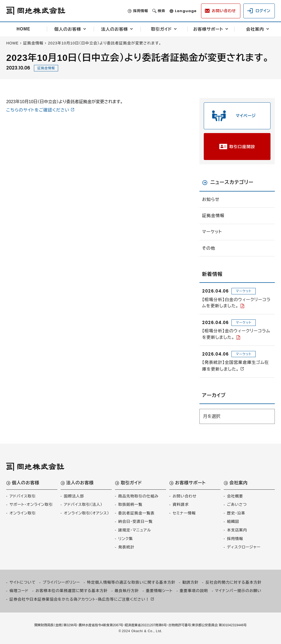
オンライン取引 (22, 513)
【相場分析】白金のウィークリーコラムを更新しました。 (236, 303)
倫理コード (19, 591)
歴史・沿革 (236, 513)
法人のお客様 (115, 29)
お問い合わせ (185, 496)
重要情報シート (159, 591)
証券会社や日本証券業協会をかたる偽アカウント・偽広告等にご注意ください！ (79, 599)
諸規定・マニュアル (135, 530)
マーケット (212, 232)
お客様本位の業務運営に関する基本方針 (72, 591)
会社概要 (235, 496)
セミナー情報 (184, 513)
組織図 (233, 521)
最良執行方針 (127, 591)
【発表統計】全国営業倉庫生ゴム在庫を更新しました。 (236, 366)
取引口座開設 (242, 147)
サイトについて (22, 582)
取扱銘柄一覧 (130, 504)
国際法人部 (74, 496)
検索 (161, 11)
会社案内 (255, 29)
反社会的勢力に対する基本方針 (233, 582)
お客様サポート (208, 29)
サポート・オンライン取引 (31, 504)
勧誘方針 (190, 582)
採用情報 (140, 11)
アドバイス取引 (22, 496)
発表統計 (126, 547)
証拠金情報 (46, 68)
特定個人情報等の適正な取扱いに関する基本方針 (131, 582)
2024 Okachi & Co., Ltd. (142, 631)
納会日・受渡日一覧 (135, 521)
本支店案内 (237, 530)
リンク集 (126, 539)
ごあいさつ (237, 504)
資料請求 (181, 504)
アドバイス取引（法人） (83, 504)
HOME (24, 29)
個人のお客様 (68, 29)
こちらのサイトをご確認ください (38, 110)
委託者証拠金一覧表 (136, 513)
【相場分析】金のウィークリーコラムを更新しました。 (236, 334)
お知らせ (211, 199)
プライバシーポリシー (61, 582)
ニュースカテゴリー (232, 182)
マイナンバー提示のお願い (238, 591)
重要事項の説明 (194, 591)
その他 (209, 248)
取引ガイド (161, 29)
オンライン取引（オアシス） (86, 513)
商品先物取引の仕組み (138, 496)
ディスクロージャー (244, 547)
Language (186, 11)
